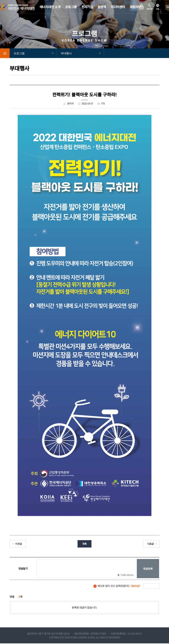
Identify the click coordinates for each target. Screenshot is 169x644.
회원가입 (149, 9)
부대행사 (66, 53)
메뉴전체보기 (167, 7)
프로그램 (19, 53)
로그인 (141, 9)
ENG (158, 9)
